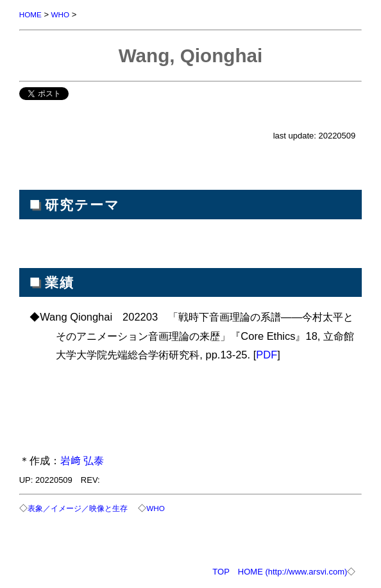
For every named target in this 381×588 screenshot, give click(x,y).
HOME (30, 14)
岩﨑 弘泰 (82, 460)
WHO (61, 14)
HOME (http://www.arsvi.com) (292, 572)
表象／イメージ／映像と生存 (78, 508)
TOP (221, 572)
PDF (267, 355)
